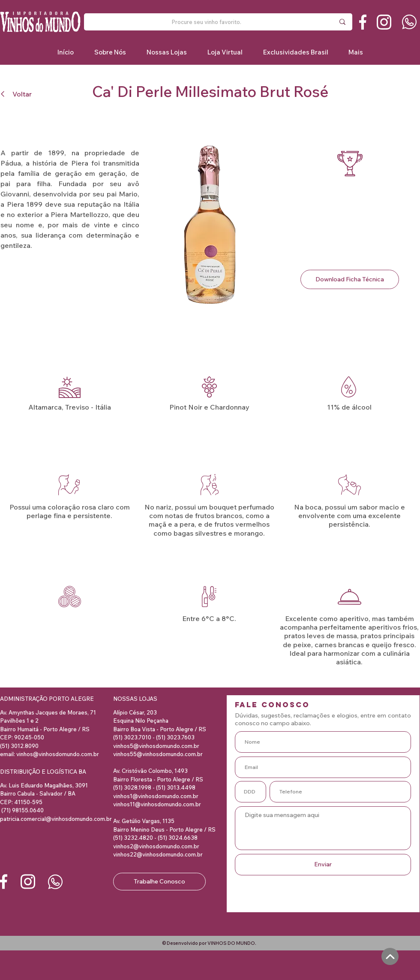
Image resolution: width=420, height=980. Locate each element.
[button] (295, 52)
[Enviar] (323, 865)
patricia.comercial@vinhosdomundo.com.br (56, 819)
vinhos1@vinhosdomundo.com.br (156, 796)
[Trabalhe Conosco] (159, 882)
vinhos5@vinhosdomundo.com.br (156, 746)
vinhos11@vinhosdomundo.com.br (157, 804)
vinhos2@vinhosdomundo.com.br (156, 846)
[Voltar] (19, 94)
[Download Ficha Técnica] (350, 279)
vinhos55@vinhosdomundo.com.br (158, 754)
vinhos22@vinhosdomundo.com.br (158, 854)
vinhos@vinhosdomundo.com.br (58, 754)
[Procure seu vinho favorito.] (206, 22)
